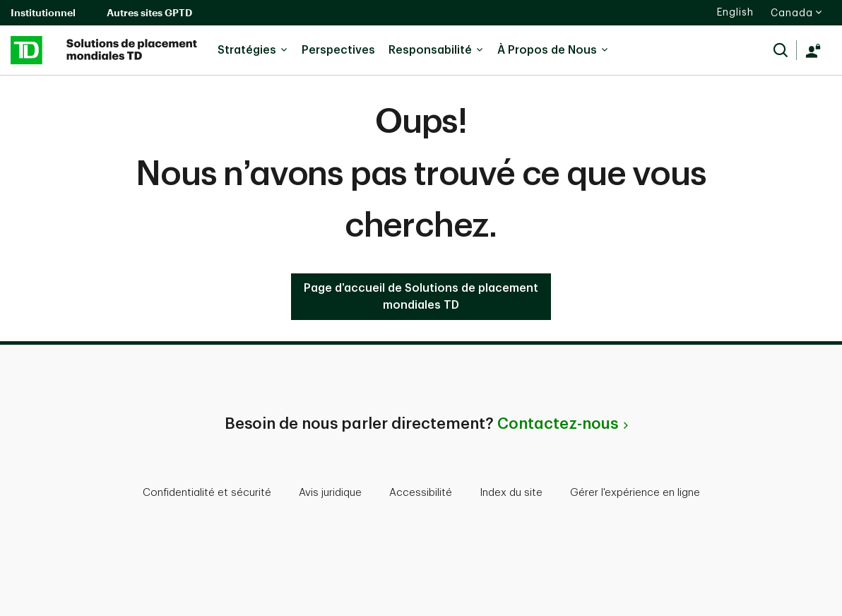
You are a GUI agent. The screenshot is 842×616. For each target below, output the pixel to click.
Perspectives (338, 50)
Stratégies (253, 50)
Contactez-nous (558, 424)
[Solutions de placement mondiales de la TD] (105, 50)
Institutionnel (43, 12)
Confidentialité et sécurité (207, 493)
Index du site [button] (511, 493)
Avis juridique (330, 493)
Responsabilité (436, 50)
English (735, 12)
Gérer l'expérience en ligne (635, 493)
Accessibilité (421, 493)
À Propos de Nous (553, 50)
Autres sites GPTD (149, 12)
